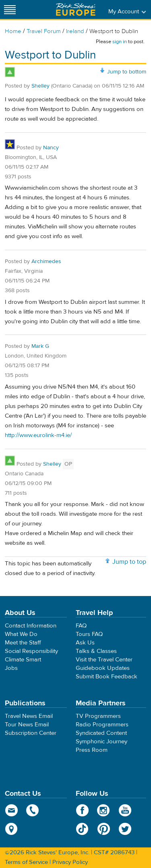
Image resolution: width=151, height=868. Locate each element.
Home (13, 31)
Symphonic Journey (101, 741)
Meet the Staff (23, 643)
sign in (120, 42)
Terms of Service (26, 862)
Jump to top (129, 562)
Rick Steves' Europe (76, 9)
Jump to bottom (127, 72)
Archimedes (46, 261)
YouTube (125, 810)
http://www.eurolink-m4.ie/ (38, 435)
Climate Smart (23, 660)
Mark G (40, 346)
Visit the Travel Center (104, 660)
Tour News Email (27, 725)
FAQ (81, 626)
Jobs (11, 668)
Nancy (51, 148)
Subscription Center (31, 733)
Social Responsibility (31, 651)
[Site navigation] (10, 9)
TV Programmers (98, 716)
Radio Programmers (102, 725)
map (11, 829)
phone (33, 810)
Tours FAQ (89, 634)
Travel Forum (44, 31)
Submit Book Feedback (107, 677)
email (11, 810)
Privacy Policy (70, 862)
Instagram (104, 810)
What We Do (21, 634)
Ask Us (85, 643)
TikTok (82, 829)
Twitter (125, 829)
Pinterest (104, 829)
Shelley (40, 86)
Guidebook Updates (103, 668)
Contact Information (31, 626)
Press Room (92, 750)
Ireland (75, 31)
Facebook (82, 810)
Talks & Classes (96, 651)
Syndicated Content (101, 733)
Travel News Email (29, 716)
